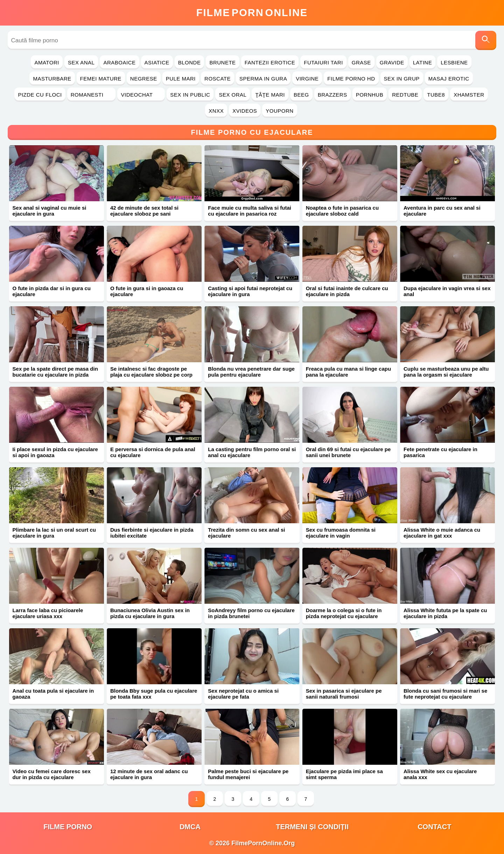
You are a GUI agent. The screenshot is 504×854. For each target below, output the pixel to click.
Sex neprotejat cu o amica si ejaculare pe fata (243, 694)
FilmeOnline (252, 13)
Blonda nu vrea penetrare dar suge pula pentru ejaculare (251, 372)
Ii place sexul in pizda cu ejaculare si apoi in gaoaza (55, 452)
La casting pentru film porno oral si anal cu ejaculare (252, 452)
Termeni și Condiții (312, 827)
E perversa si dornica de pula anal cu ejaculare (153, 452)
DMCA (190, 827)
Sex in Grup (402, 79)
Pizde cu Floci (40, 95)
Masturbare (52, 79)
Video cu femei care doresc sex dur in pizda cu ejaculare (52, 774)
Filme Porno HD (351, 79)
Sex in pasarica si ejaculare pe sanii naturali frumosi (344, 694)
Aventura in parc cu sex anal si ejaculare (442, 211)
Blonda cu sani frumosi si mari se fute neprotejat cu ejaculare (445, 694)
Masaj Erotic (449, 79)
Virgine (307, 79)
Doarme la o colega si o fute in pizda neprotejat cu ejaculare (344, 613)
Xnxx (216, 111)
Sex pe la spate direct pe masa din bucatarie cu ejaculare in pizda (55, 372)
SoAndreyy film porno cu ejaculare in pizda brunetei (251, 613)
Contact (434, 827)
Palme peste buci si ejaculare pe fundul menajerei (248, 774)
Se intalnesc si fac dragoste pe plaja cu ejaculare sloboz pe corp (151, 372)
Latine (422, 62)
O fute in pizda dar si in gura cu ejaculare (52, 291)
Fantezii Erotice (270, 62)
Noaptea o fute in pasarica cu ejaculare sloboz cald (342, 211)
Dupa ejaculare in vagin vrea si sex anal (447, 291)
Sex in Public (190, 95)
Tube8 (436, 95)
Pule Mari (181, 79)
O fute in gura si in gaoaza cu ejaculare (147, 291)
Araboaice (119, 62)
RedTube (405, 95)
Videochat (141, 95)
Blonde (190, 62)
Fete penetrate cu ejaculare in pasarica (440, 452)
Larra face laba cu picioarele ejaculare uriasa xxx (48, 613)
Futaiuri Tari (323, 62)
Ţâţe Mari (270, 95)
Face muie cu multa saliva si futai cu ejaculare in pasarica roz (250, 211)
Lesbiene (454, 62)
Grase (361, 62)
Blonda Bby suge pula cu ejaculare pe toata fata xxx (154, 694)
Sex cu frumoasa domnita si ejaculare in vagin (341, 533)
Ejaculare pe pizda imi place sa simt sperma (344, 774)
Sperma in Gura (263, 79)
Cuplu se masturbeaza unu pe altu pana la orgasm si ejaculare (446, 372)
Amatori (47, 62)
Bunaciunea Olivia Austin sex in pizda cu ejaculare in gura (150, 613)
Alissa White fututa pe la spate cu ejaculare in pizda (445, 613)
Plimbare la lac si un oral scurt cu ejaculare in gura (54, 533)
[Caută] (486, 40)
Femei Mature (101, 79)
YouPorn (279, 111)
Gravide (392, 62)
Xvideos (245, 111)
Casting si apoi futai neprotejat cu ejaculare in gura (250, 291)
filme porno (68, 827)
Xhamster (469, 95)
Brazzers (332, 95)
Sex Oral (233, 95)
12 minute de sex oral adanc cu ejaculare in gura (149, 774)
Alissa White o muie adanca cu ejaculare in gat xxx (442, 533)
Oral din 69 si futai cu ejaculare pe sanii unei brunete (348, 452)
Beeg (301, 95)
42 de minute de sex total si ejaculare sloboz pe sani (144, 211)
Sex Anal (81, 62)
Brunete (222, 62)
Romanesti (92, 95)
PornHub (370, 95)
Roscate (218, 79)
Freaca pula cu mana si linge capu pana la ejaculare (348, 372)
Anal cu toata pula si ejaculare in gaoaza (53, 694)
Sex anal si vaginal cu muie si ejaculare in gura (50, 211)
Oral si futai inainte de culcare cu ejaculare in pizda (347, 291)
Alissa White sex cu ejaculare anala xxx (440, 774)
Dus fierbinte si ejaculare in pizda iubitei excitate (152, 533)
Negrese (144, 79)
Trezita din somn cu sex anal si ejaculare (246, 533)
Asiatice (157, 62)
